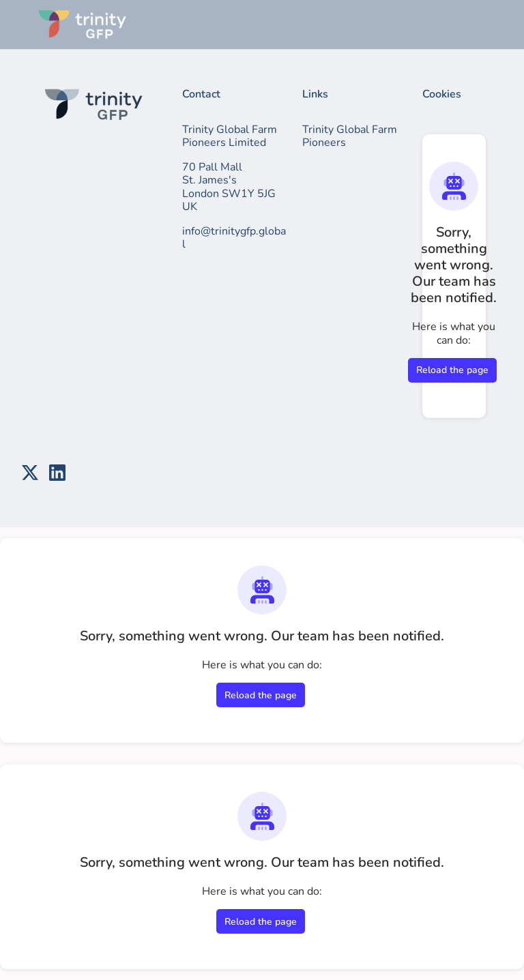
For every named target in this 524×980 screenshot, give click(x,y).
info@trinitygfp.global (234, 238)
